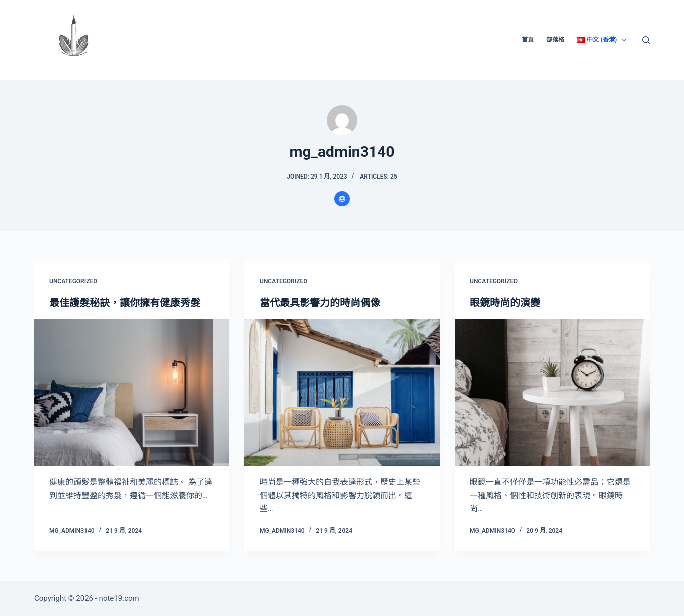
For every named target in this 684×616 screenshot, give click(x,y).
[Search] (646, 40)
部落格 (555, 40)
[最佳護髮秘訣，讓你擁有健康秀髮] (132, 392)
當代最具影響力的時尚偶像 (320, 303)
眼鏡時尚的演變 (505, 303)
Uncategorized (73, 281)
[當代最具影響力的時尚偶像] (342, 392)
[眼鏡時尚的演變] (552, 392)
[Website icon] (342, 199)
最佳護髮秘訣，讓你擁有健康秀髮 (125, 303)
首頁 (528, 40)
